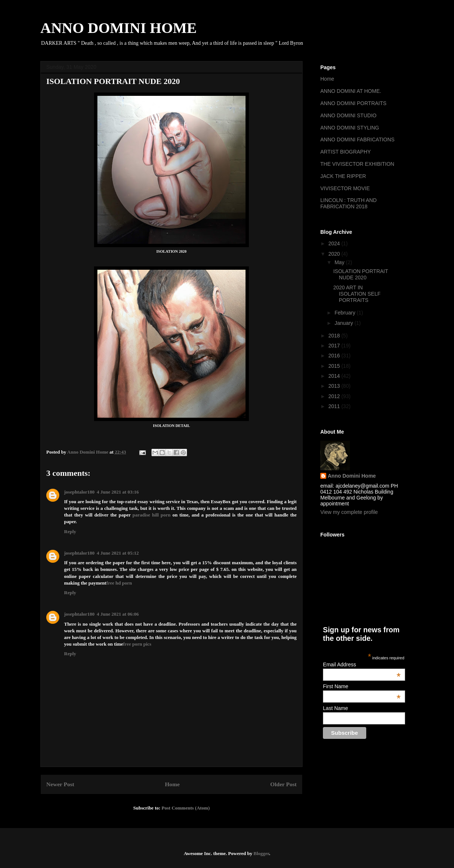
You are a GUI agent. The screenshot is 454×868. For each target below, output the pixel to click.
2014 (335, 376)
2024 (335, 243)
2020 (335, 254)
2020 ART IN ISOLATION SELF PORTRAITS (357, 294)
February (345, 313)
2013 (335, 386)
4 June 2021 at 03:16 (118, 492)
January (344, 323)
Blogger (261, 853)
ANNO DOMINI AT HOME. (351, 91)
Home (172, 784)
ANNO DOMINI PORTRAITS (353, 103)
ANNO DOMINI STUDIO (348, 115)
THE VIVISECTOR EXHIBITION (357, 164)
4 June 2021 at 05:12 (118, 553)
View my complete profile (349, 512)
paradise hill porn (152, 515)
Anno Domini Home (352, 476)
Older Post (283, 784)
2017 (335, 346)
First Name (362, 686)
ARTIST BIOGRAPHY (345, 152)
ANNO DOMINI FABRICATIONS (357, 139)
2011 (335, 406)
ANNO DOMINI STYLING (350, 128)
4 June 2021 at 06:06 (118, 614)
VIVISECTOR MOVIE (345, 188)
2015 (335, 366)
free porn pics (137, 644)
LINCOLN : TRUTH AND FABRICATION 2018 (348, 203)
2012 (335, 396)
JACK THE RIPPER (343, 176)
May (340, 262)
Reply (70, 531)
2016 (335, 356)
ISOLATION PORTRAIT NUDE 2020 (361, 274)
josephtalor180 (79, 492)
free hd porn (119, 583)
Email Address (362, 665)
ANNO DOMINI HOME (118, 28)
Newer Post (60, 784)
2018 (335, 336)
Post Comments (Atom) (186, 808)
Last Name (336, 708)
